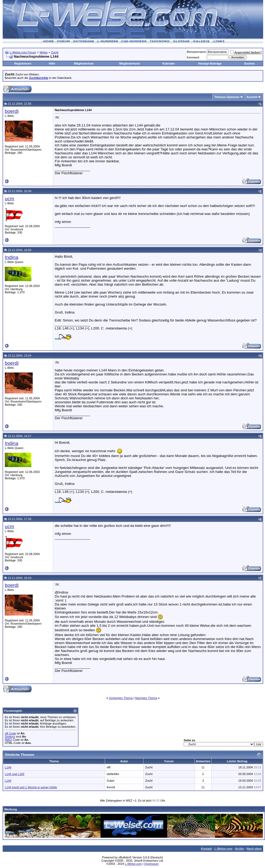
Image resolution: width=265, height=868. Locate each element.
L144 (8, 767)
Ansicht (252, 97)
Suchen (249, 63)
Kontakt (206, 849)
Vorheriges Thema (121, 698)
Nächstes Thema (146, 698)
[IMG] (8, 740)
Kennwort (193, 57)
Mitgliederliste (84, 63)
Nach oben (254, 849)
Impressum (152, 864)
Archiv (239, 849)
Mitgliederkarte (130, 63)
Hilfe (52, 63)
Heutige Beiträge (210, 63)
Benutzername (196, 52)
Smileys (10, 736)
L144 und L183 (14, 774)
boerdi (12, 111)
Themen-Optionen (227, 97)
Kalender (169, 63)
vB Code (10, 733)
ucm (9, 199)
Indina (12, 257)
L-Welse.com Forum (23, 52)
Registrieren (23, 63)
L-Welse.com (224, 849)
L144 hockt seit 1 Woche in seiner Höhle (31, 787)
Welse (44, 52)
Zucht (55, 52)
